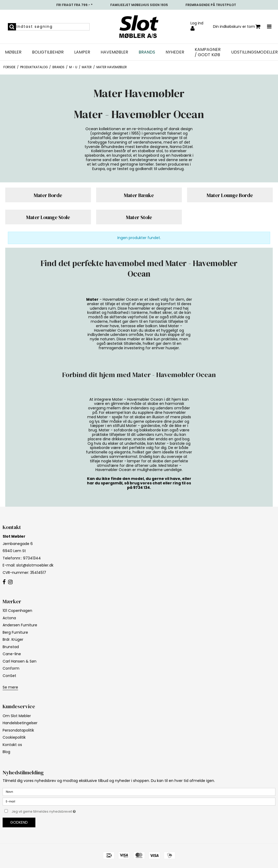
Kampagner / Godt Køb (208, 52)
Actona (9, 618)
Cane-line (12, 654)
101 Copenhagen (17, 611)
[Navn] (139, 792)
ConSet (9, 676)
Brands (147, 52)
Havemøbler (114, 52)
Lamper (82, 52)
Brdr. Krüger (13, 639)
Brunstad (11, 647)
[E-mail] (139, 801)
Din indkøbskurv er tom (237, 27)
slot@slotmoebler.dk (35, 565)
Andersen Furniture (20, 625)
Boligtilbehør (48, 52)
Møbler (13, 52)
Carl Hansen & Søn (20, 661)
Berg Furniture (15, 632)
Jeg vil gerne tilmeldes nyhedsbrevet (57, 811)
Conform (11, 668)
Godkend (19, 822)
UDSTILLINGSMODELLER (254, 52)
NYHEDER (175, 52)
